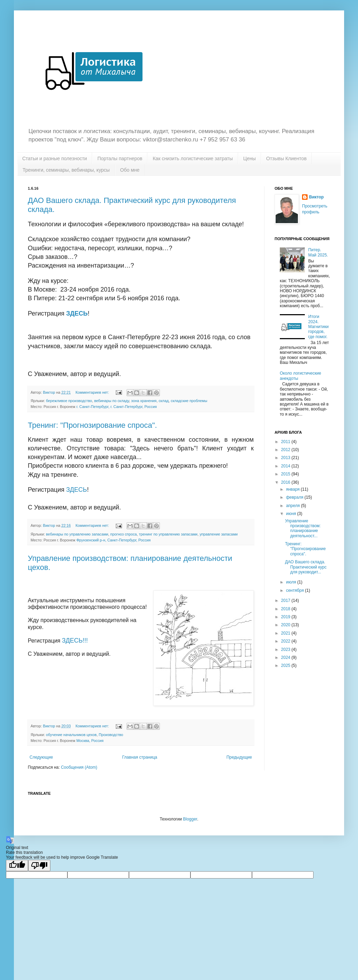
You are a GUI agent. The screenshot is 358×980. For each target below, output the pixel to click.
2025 (286, 665)
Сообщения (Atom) (79, 767)
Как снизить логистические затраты (193, 158)
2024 (286, 658)
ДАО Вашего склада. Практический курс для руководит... (306, 567)
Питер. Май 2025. (318, 252)
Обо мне (130, 170)
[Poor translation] (39, 865)
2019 (286, 617)
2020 (286, 625)
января (293, 489)
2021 (286, 633)
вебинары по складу (112, 401)
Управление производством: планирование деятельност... (303, 528)
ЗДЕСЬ (77, 313)
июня (292, 514)
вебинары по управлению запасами (77, 534)
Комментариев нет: (93, 392)
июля (292, 582)
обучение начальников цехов (71, 735)
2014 (286, 466)
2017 (286, 601)
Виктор (316, 197)
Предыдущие (239, 757)
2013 (286, 458)
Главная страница (140, 757)
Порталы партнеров (120, 158)
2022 (286, 641)
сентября (296, 590)
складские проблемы (189, 401)
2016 (286, 482)
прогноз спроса (123, 534)
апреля (294, 506)
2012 (286, 450)
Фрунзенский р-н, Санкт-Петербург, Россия (114, 540)
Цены (250, 158)
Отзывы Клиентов (286, 158)
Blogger (190, 819)
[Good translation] (17, 865)
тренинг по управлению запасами (168, 534)
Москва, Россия (90, 741)
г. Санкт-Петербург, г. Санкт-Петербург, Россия (117, 407)
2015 (286, 474)
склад (164, 401)
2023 (286, 650)
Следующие (41, 757)
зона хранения (144, 401)
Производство (111, 735)
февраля (295, 497)
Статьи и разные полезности (55, 158)
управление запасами (219, 534)
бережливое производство (69, 401)
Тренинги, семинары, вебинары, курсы (66, 170)
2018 (286, 609)
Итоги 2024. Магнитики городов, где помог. (319, 327)
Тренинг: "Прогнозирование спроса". (92, 425)
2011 (286, 442)
